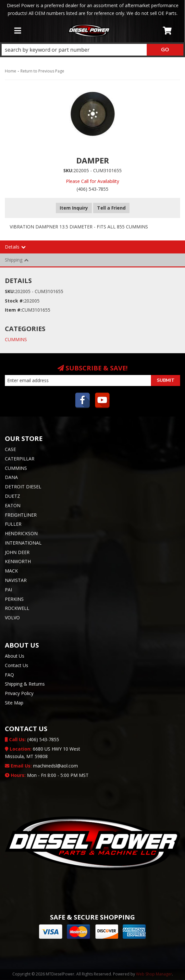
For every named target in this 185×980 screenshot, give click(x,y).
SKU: (68, 170)
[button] (92, 50)
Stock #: (14, 301)
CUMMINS (16, 339)
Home (11, 71)
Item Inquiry (74, 208)
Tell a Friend (111, 208)
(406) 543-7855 (32, 739)
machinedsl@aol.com (41, 766)
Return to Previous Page (42, 71)
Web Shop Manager (154, 974)
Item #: (13, 310)
